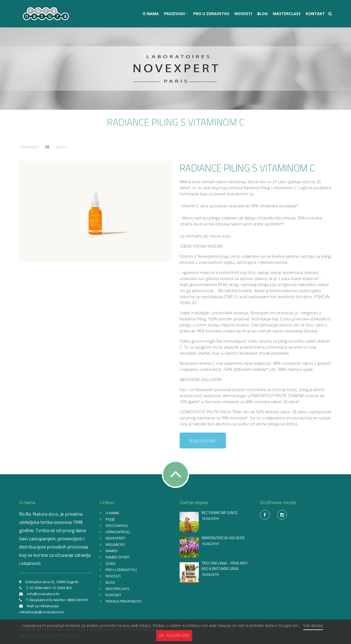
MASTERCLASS (287, 14)
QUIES (111, 563)
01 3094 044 (39, 588)
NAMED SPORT (118, 557)
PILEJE (110, 519)
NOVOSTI (243, 14)
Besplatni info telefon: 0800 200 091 (59, 600)
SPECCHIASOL (117, 526)
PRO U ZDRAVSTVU (211, 14)
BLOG (262, 14)
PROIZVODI (175, 14)
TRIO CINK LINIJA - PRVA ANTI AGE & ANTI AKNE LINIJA (224, 566)
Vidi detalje (313, 626)
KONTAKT (315, 14)
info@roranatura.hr (43, 594)
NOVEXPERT (115, 538)
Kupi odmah (203, 440)
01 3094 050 (62, 588)
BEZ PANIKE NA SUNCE (220, 513)
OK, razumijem (174, 635)
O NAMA (151, 14)
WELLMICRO (115, 544)
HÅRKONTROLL (118, 532)
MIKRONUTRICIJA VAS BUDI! (223, 538)
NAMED (112, 551)
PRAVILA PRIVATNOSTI (124, 601)
